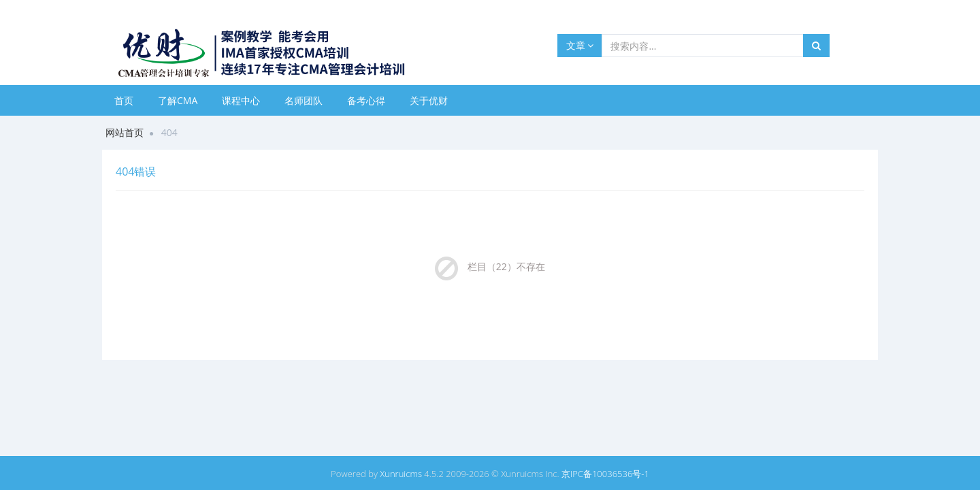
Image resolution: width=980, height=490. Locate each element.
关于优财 (429, 100)
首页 (124, 100)
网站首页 (125, 132)
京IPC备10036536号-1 (605, 474)
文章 (580, 45)
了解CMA (178, 100)
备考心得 (366, 100)
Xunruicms (401, 474)
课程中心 (241, 100)
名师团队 (304, 100)
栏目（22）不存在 (506, 266)
